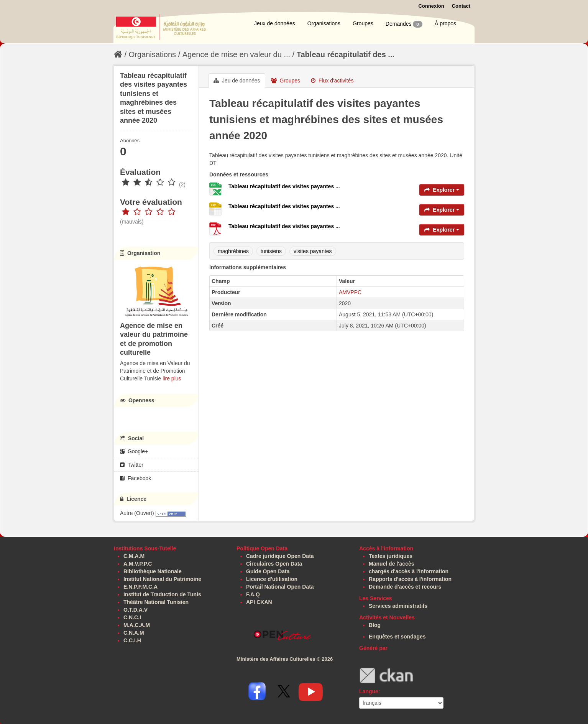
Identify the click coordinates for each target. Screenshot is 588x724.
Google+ (134, 451)
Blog (375, 625)
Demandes (404, 24)
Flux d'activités (332, 81)
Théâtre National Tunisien (156, 602)
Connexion (431, 6)
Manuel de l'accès (392, 564)
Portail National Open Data (280, 587)
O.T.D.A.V (136, 610)
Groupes (363, 23)
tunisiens (271, 251)
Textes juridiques (391, 556)
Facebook (136, 478)
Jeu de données (237, 81)
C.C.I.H (132, 640)
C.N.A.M (134, 633)
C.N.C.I (132, 617)
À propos (445, 23)
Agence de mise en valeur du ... (236, 54)
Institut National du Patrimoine (162, 579)
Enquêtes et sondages (397, 637)
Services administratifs (398, 606)
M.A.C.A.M (137, 625)
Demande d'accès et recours (405, 587)
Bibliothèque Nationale (153, 571)
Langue (369, 691)
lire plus (172, 378)
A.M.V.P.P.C (138, 564)
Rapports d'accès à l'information (410, 579)
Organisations (324, 23)
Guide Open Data (268, 571)
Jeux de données (275, 23)
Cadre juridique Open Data (280, 556)
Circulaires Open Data (274, 564)
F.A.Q (253, 594)
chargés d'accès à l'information (409, 571)
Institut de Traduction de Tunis (162, 594)
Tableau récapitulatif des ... (346, 54)
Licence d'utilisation (272, 579)
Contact (461, 6)
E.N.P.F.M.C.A (140, 587)
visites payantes (313, 251)
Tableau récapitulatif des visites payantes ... (284, 186)
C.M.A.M (134, 556)
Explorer (442, 190)
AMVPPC (350, 292)
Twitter (132, 465)
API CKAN (259, 602)
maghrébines (233, 251)
